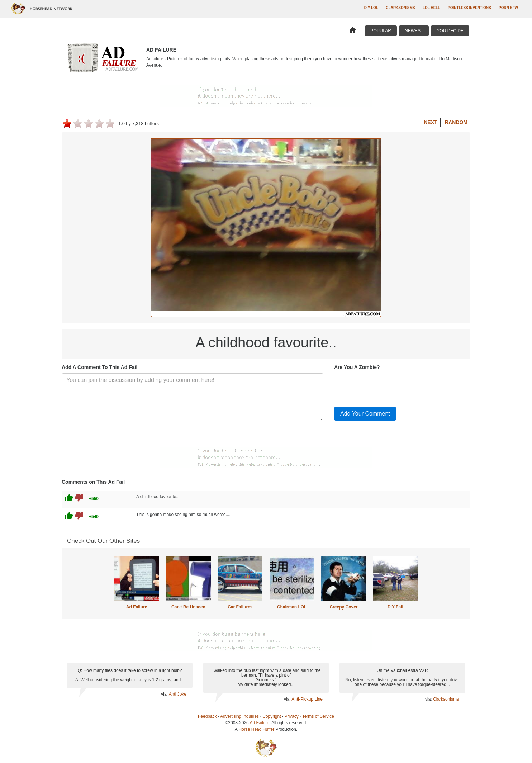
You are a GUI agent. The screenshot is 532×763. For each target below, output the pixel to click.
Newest (414, 31)
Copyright (272, 716)
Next (430, 122)
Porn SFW (508, 8)
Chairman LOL (292, 607)
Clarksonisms (400, 8)
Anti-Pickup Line (307, 699)
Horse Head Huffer (256, 729)
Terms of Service (318, 716)
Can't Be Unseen (188, 607)
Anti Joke (178, 694)
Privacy (292, 716)
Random (456, 122)
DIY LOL (371, 8)
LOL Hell (431, 8)
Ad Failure (137, 607)
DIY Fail (395, 607)
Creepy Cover (343, 607)
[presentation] (389, 387)
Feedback (207, 716)
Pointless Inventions (469, 8)
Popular (381, 31)
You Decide (450, 31)
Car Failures (240, 607)
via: (165, 694)
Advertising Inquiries (239, 716)
